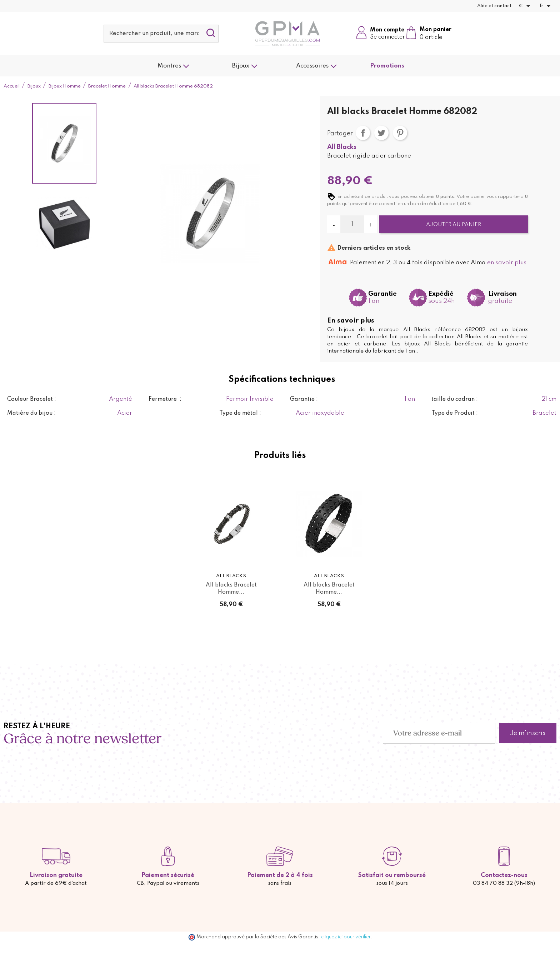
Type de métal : (240, 413)
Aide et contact (494, 6)
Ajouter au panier (454, 225)
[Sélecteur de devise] (526, 6)
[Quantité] (352, 224)
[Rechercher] (161, 34)
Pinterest (400, 133)
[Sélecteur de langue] (546, 6)
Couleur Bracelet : (32, 399)
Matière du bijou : (31, 413)
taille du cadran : (455, 399)
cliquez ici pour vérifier (346, 937)
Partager (363, 133)
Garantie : (304, 399)
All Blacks (342, 147)
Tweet (381, 133)
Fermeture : (165, 399)
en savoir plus (507, 263)
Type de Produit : (455, 413)
